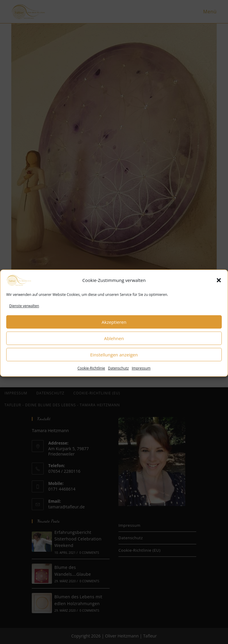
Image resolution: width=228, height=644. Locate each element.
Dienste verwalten (24, 312)
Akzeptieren (114, 329)
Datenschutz (118, 375)
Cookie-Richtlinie (91, 375)
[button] (219, 287)
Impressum (141, 375)
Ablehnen (114, 345)
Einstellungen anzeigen (114, 361)
